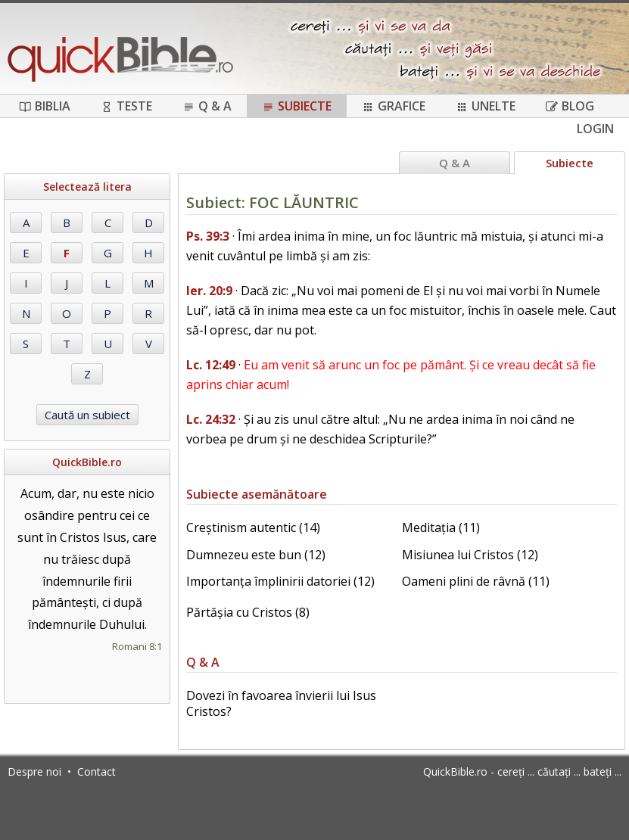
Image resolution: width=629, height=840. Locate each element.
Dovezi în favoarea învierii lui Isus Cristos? (281, 703)
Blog (570, 106)
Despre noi (34, 772)
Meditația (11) (441, 527)
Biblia (45, 106)
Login (595, 129)
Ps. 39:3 (208, 236)
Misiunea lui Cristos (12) (470, 555)
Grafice (394, 106)
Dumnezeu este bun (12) (256, 555)
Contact (97, 772)
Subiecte (297, 106)
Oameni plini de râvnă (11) (476, 581)
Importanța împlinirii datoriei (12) (280, 581)
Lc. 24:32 (211, 419)
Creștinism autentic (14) (253, 527)
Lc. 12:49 (211, 365)
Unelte (486, 106)
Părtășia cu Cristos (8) (248, 612)
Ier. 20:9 (209, 291)
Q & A (207, 106)
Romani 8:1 (137, 646)
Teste (126, 106)
